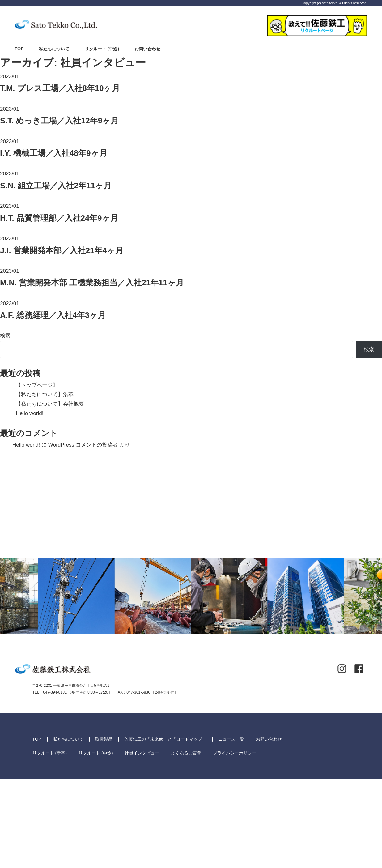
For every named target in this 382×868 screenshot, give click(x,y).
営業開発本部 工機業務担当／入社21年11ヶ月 (92, 283)
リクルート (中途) (102, 49)
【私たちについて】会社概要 (50, 404)
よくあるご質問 (186, 842)
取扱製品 (104, 828)
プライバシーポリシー (235, 842)
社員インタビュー (142, 842)
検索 (5, 336)
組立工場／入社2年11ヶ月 (56, 186)
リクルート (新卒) (50, 842)
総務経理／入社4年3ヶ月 (53, 315)
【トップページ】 (37, 385)
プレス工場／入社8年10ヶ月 (60, 88)
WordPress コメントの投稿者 (83, 445)
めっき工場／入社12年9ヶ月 (59, 121)
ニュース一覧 (231, 828)
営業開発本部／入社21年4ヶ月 (62, 250)
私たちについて (54, 49)
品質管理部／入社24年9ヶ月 (59, 218)
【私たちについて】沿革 (45, 394)
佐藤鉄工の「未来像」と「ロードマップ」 (165, 828)
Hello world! (30, 413)
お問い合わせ (147, 49)
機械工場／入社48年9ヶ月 (54, 153)
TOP (19, 49)
